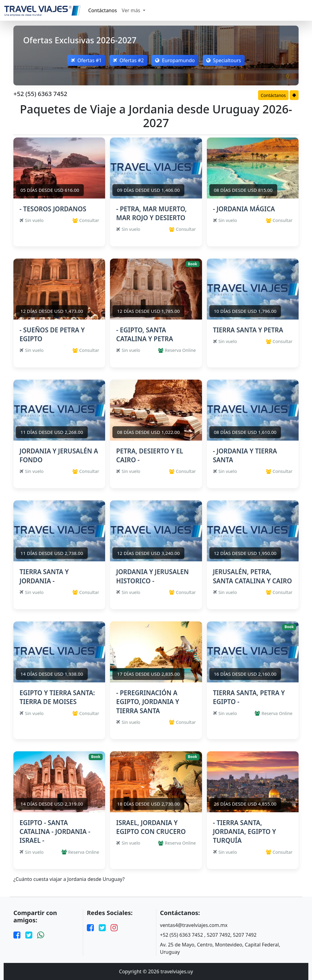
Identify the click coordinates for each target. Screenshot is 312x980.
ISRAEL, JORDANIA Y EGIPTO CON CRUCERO (151, 827)
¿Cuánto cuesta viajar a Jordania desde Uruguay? (69, 879)
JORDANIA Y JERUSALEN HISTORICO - (152, 576)
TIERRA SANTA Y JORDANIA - (44, 576)
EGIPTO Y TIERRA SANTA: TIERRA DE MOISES (57, 697)
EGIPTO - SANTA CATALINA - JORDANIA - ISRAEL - (55, 832)
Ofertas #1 (85, 60)
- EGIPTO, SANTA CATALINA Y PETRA (145, 334)
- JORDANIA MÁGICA (244, 209)
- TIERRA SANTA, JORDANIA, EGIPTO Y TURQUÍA (245, 832)
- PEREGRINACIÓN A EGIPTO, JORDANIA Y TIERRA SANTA (147, 702)
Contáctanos (103, 10)
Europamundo (175, 60)
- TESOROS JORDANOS (53, 209)
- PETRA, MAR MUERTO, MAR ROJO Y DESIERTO (151, 213)
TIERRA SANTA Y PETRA (248, 330)
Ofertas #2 (128, 60)
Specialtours (225, 60)
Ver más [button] (132, 10)
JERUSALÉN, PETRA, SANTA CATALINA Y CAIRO (252, 576)
